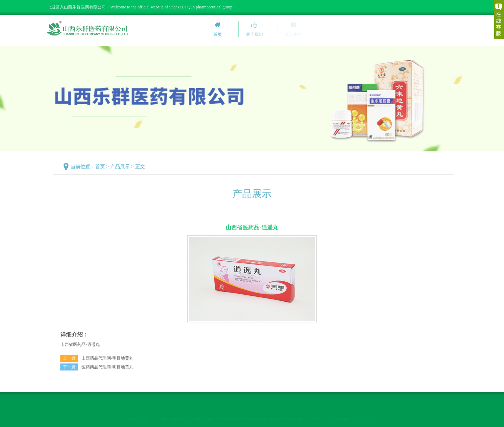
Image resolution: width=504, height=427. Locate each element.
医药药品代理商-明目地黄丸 (107, 369)
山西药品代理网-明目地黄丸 (107, 360)
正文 (142, 167)
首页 (102, 167)
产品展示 (122, 167)
